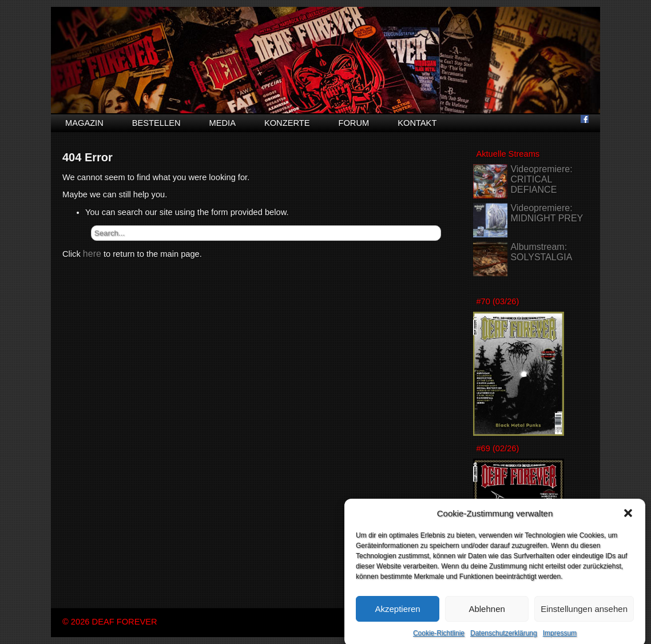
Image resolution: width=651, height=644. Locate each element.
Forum (354, 123)
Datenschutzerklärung (504, 639)
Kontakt (417, 123)
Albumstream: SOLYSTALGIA (541, 252)
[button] (628, 519)
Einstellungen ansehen (584, 614)
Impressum (560, 639)
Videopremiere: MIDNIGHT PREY (547, 213)
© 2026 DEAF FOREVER (110, 622)
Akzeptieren (397, 614)
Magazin (84, 123)
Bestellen (156, 123)
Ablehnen (487, 614)
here (92, 254)
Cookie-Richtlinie (439, 639)
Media (223, 123)
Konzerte (287, 123)
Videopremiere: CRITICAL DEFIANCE (541, 179)
